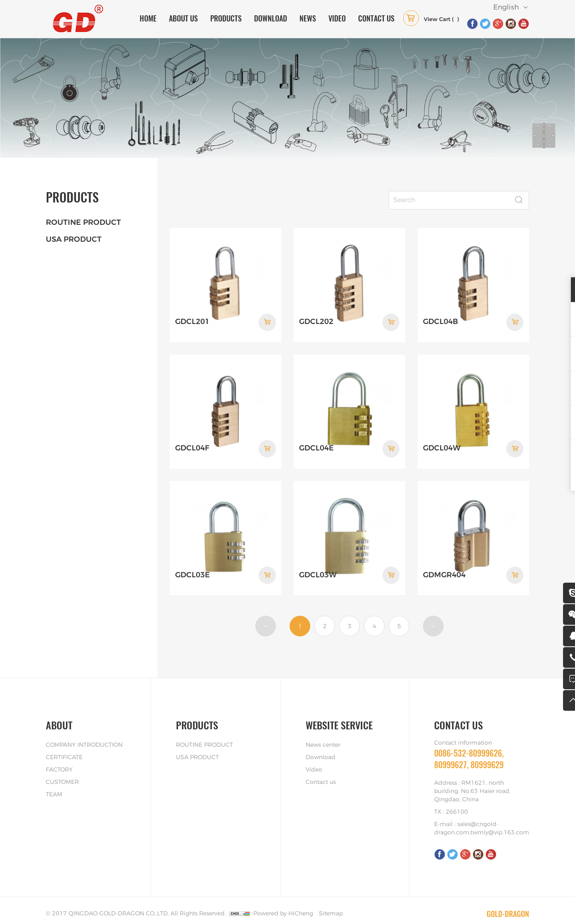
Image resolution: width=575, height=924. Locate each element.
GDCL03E (192, 567)
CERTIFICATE (64, 750)
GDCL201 (192, 319)
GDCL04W (442, 443)
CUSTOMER (62, 774)
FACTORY (59, 762)
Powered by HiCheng (283, 906)
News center (323, 737)
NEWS (308, 18)
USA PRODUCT (74, 240)
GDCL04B (441, 319)
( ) (431, 20)
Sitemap (331, 906)
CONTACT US (376, 18)
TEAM (54, 787)
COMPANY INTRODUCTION (84, 737)
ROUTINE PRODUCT (83, 223)
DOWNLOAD (271, 18)
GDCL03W (318, 567)
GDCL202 (316, 319)
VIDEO (337, 18)
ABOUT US (183, 18)
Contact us (321, 774)
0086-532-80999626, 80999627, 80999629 (469, 751)
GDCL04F (192, 443)
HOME (148, 18)
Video (314, 762)
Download (321, 750)
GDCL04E (316, 443)
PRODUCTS (226, 18)
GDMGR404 (444, 567)
